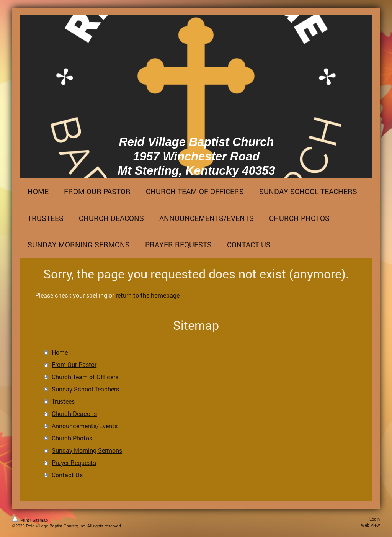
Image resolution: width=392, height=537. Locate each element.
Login (375, 519)
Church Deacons (74, 413)
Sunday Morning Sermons (87, 450)
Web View (370, 525)
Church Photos (72, 438)
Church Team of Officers (85, 377)
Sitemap (40, 520)
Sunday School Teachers (85, 389)
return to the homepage (148, 295)
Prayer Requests (74, 463)
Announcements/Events (85, 426)
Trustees (63, 401)
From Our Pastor (74, 364)
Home (60, 352)
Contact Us (67, 475)
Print (21, 520)
